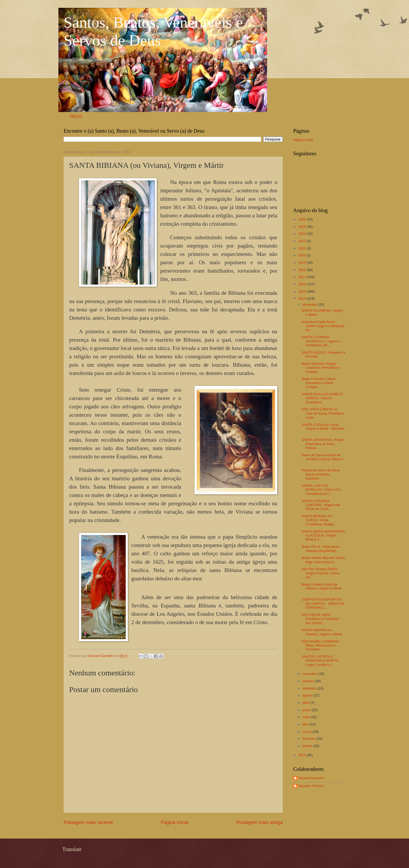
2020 (303, 255)
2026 (303, 219)
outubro (308, 681)
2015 (303, 291)
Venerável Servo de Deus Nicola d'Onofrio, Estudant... (321, 474)
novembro (310, 674)
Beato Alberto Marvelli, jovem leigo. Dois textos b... (323, 560)
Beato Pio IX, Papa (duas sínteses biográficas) (320, 549)
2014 (303, 298)
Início (76, 116)
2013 (303, 755)
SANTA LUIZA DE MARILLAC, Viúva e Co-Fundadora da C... (322, 490)
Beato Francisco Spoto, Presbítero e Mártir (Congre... (319, 383)
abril (306, 724)
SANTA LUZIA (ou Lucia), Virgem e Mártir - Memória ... (323, 429)
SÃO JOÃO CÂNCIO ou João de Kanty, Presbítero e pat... (323, 413)
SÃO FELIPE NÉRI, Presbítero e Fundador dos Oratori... (320, 619)
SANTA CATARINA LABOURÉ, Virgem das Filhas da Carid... (321, 505)
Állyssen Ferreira (311, 786)
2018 (303, 270)
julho (306, 703)
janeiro (308, 746)
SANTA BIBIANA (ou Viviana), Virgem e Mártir (322, 632)
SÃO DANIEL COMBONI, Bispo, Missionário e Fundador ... (320, 645)
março (307, 732)
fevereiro (309, 739)
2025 (303, 227)
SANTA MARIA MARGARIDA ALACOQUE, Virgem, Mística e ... (323, 535)
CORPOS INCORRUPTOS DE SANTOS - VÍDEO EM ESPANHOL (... (323, 604)
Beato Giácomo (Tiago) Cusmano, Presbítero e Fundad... (321, 368)
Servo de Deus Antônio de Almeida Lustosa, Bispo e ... (322, 459)
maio (306, 717)
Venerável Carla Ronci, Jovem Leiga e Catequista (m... (323, 326)
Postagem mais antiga (260, 822)
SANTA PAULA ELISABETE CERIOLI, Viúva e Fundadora (322, 398)
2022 (303, 241)
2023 (303, 234)
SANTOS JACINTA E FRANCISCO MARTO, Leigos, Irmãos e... (320, 661)
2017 (303, 277)
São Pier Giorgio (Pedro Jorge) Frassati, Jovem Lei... (321, 573)
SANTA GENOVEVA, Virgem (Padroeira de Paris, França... (323, 444)
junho (307, 710)
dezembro (310, 304)
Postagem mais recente (88, 822)
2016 (303, 284)
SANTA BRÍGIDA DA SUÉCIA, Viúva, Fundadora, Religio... (319, 520)
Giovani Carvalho (311, 778)
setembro (310, 688)
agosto (308, 695)
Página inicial (175, 822)
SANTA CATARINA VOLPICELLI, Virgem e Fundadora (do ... (321, 341)
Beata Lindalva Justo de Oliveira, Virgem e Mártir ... (322, 588)
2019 (303, 263)
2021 (303, 248)
